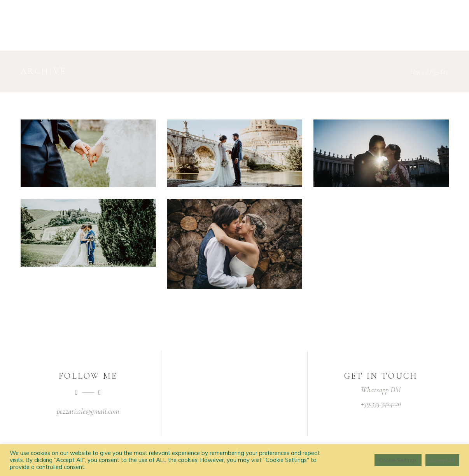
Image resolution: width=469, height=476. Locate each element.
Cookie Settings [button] (398, 460)
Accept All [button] (442, 460)
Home (417, 72)
